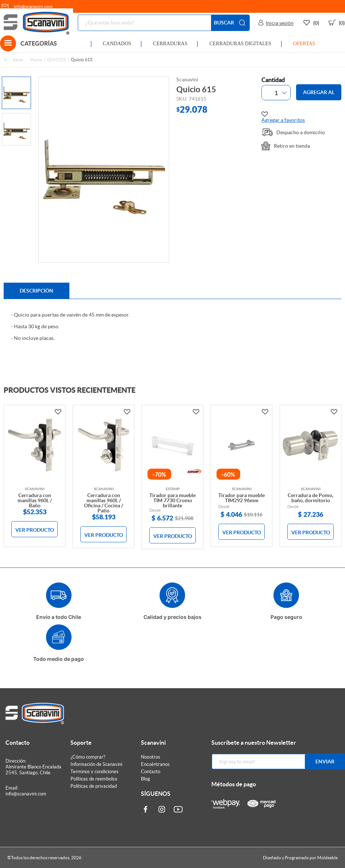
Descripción (37, 291)
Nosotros (151, 757)
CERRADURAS (170, 44)
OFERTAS (304, 44)
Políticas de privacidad (94, 786)
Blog (145, 779)
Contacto (151, 772)
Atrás (13, 60)
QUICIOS (56, 60)
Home (36, 60)
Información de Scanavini (96, 764)
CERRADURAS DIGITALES (240, 44)
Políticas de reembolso (94, 779)
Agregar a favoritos (283, 117)
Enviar (325, 762)
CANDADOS (117, 44)
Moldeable (327, 858)
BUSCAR (230, 23)
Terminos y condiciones (95, 772)
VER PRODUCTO (35, 530)
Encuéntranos (155, 764)
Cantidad (273, 80)
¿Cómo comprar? (88, 757)
